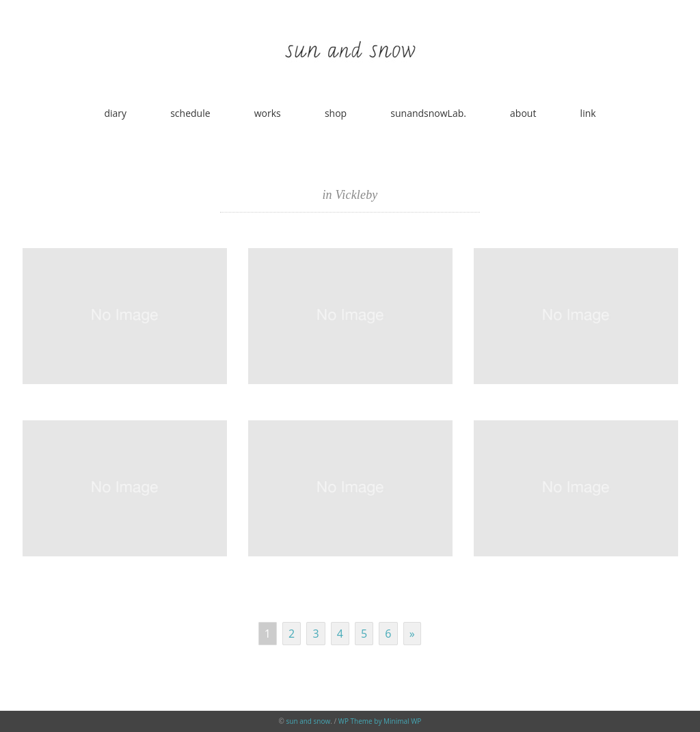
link (588, 113)
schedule (190, 113)
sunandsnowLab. (428, 113)
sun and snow (309, 721)
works (268, 113)
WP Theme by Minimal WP (380, 721)
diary (115, 113)
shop (336, 113)
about (523, 113)
